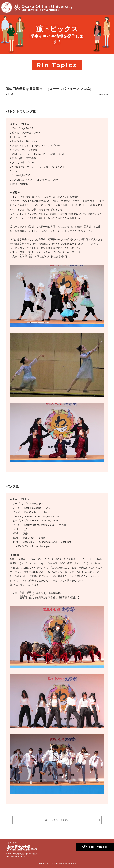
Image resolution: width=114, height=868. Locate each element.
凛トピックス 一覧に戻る (57, 820)
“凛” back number (92, 847)
